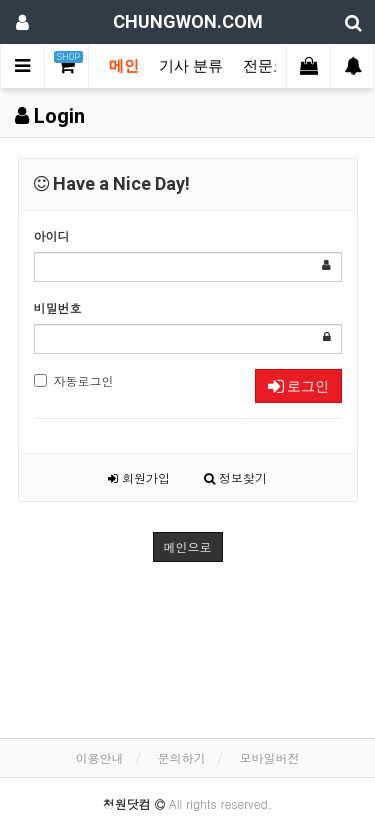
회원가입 (139, 477)
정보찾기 (235, 477)
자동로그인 (74, 380)
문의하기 (182, 757)
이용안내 (99, 757)
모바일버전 (270, 757)
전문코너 (273, 66)
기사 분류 (191, 66)
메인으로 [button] (188, 546)
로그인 (298, 386)
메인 (124, 66)
